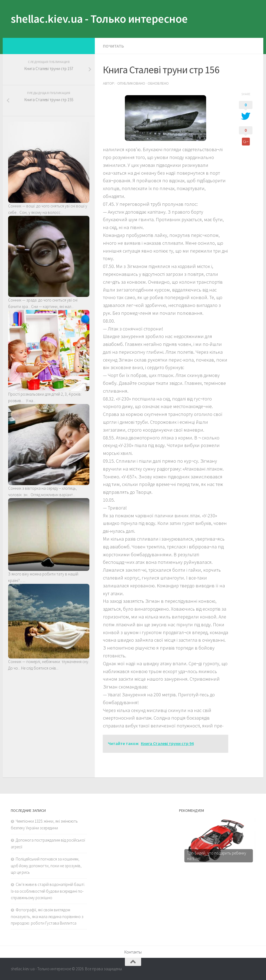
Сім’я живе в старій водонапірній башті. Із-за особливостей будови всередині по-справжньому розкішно (48, 891)
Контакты (133, 952)
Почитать (113, 46)
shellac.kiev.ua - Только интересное (99, 19)
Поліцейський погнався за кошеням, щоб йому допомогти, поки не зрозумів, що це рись (46, 866)
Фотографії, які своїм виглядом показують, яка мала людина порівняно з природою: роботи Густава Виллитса (47, 916)
